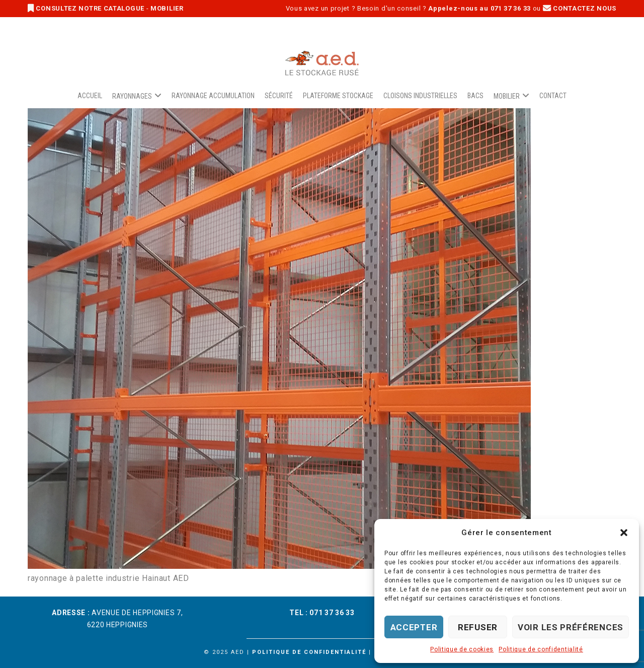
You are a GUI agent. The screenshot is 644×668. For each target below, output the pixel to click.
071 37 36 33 (332, 613)
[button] (624, 533)
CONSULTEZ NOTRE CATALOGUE (87, 8)
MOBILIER (167, 8)
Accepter (414, 627)
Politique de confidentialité (541, 649)
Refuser (478, 627)
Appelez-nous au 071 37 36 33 (479, 8)
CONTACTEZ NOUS (580, 8)
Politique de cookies (462, 649)
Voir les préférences (571, 627)
